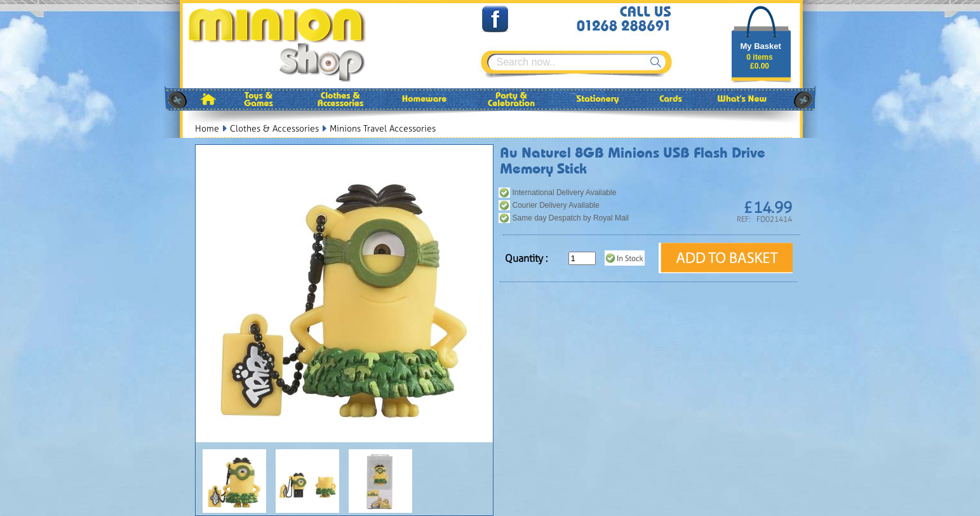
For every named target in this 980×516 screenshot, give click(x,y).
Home (207, 129)
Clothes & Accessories (274, 129)
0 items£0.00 (759, 62)
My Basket (761, 46)
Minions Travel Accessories (383, 129)
